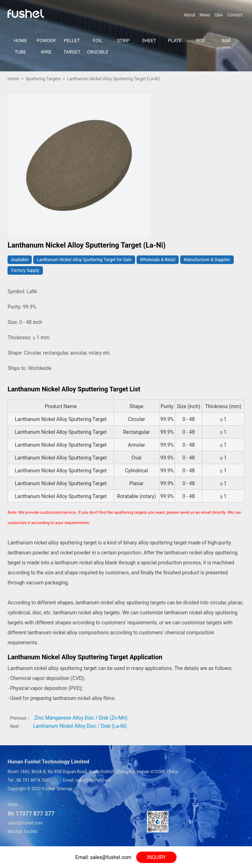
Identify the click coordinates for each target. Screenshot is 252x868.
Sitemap (65, 789)
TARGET (72, 52)
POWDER (46, 40)
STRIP (123, 40)
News (205, 15)
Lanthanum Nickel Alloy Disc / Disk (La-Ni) (80, 726)
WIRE (46, 52)
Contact (235, 15)
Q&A (219, 15)
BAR (226, 40)
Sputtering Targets (43, 79)
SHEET (149, 40)
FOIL (98, 40)
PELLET (72, 40)
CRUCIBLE (97, 52)
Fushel (48, 789)
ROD (201, 40)
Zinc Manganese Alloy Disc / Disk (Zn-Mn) (81, 718)
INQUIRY (156, 857)
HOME (21, 40)
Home (13, 79)
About (189, 15)
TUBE (20, 52)
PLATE (175, 40)
